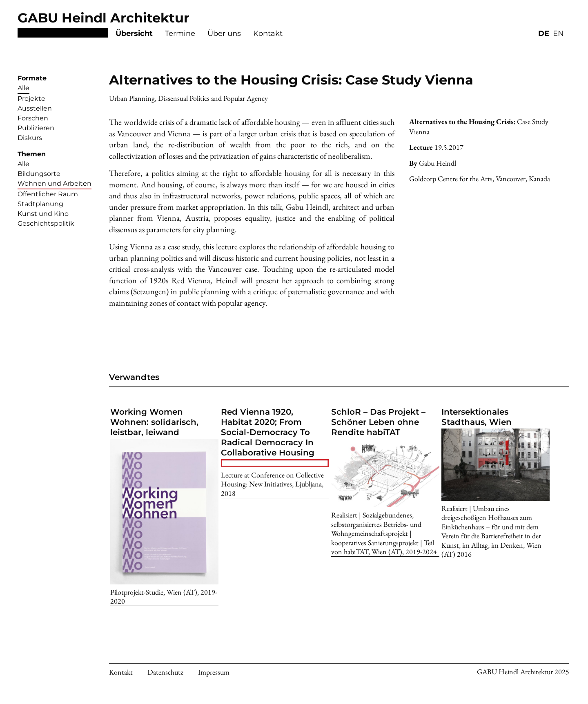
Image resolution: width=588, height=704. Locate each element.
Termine (180, 33)
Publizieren (36, 128)
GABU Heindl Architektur (104, 18)
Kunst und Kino (43, 214)
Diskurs (30, 138)
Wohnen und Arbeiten (55, 183)
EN (558, 33)
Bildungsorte (39, 174)
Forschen (33, 118)
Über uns (224, 33)
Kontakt (268, 33)
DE (544, 33)
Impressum (214, 672)
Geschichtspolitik (46, 223)
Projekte (31, 99)
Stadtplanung (40, 204)
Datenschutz (165, 672)
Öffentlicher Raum (48, 194)
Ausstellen (35, 108)
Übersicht (134, 33)
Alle (23, 88)
